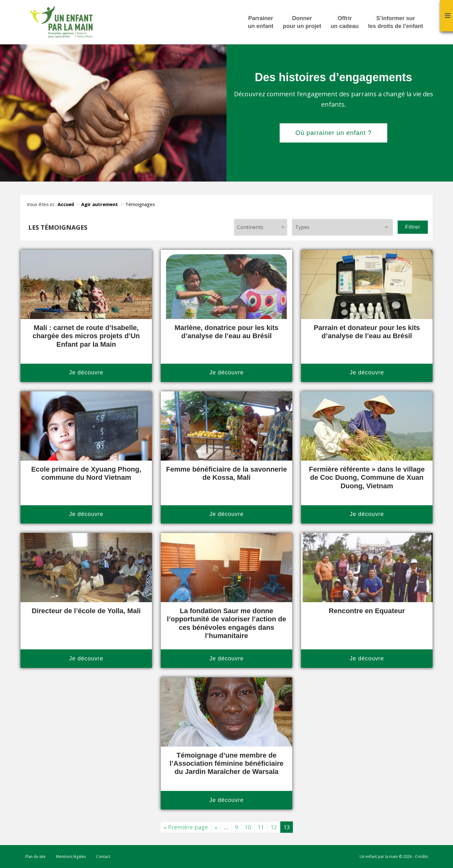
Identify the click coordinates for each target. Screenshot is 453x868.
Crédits (421, 857)
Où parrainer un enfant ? (333, 133)
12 (274, 827)
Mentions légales (71, 857)
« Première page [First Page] (186, 827)
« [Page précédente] (216, 827)
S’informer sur (396, 23)
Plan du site (35, 857)
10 (248, 827)
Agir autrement (100, 204)
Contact (103, 857)
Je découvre (86, 372)
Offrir (345, 23)
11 (261, 827)
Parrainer (261, 23)
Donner (302, 23)
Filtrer (413, 227)
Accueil (66, 204)
